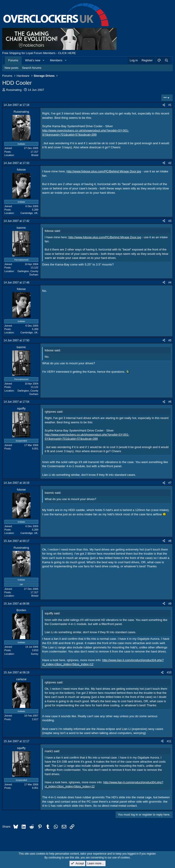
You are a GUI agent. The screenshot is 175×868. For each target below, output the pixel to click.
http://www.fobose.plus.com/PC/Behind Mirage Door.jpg (104, 171)
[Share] (164, 105)
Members (56, 60)
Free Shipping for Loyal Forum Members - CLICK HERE (39, 53)
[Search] (166, 60)
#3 (170, 221)
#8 (170, 541)
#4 (170, 283)
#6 (170, 402)
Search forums (32, 68)
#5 (170, 340)
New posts (12, 68)
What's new (33, 60)
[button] (44, 60)
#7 (170, 483)
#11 (169, 741)
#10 (169, 672)
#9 (170, 604)
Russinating (14, 90)
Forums (13, 60)
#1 (170, 105)
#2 (170, 163)
